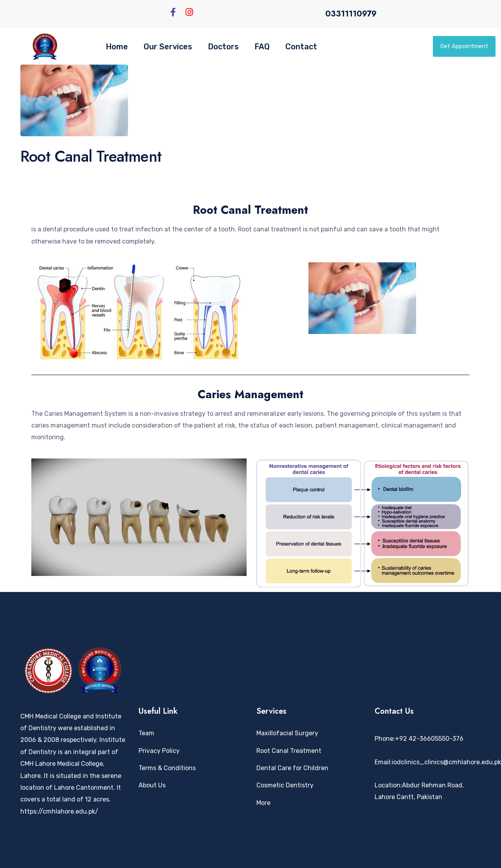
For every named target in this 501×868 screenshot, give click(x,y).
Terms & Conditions (167, 768)
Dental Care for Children (292, 768)
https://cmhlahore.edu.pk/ (59, 811)
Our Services (168, 47)
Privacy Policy (159, 751)
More (263, 803)
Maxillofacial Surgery (287, 733)
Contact (301, 47)
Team (146, 733)
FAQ (262, 47)
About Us (152, 785)
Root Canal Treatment (289, 751)
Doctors (223, 47)
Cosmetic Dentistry (285, 785)
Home (117, 47)
